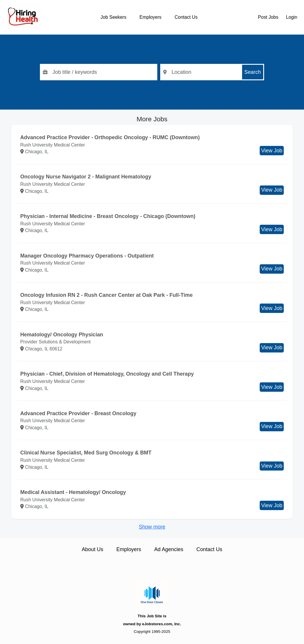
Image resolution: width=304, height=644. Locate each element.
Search (253, 72)
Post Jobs (268, 17)
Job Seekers (114, 17)
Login (292, 17)
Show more (152, 527)
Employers (150, 17)
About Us (92, 549)
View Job (272, 151)
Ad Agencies (169, 549)
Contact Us (186, 17)
